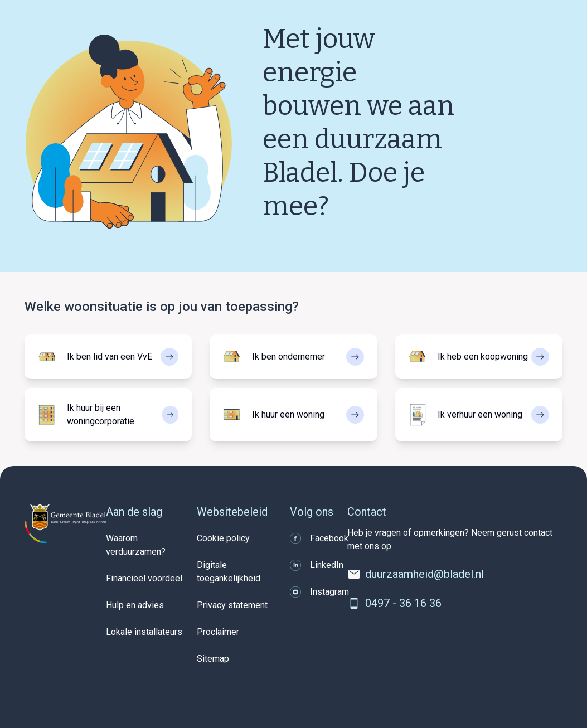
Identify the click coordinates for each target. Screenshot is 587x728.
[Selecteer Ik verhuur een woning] (479, 415)
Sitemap (213, 659)
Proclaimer (218, 632)
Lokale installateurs (144, 632)
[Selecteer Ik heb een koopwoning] (479, 357)
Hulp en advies (135, 605)
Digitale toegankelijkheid (229, 572)
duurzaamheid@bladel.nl (425, 574)
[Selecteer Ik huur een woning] (293, 415)
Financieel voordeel (144, 578)
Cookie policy (223, 538)
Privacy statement (232, 605)
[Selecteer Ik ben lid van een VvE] (108, 357)
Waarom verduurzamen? (136, 545)
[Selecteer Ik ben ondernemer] (293, 357)
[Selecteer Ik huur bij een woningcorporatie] (108, 415)
